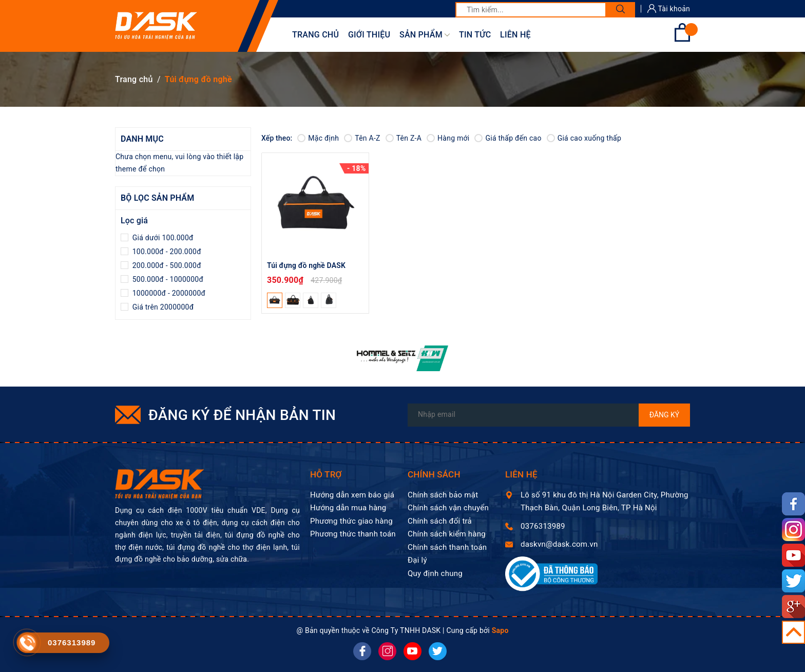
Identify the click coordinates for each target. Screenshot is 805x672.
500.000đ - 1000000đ (167, 279)
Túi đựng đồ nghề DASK (306, 265)
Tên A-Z (362, 138)
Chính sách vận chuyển (448, 508)
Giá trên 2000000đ (162, 307)
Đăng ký (665, 415)
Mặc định (318, 138)
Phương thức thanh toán (353, 534)
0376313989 (543, 526)
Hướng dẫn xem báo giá (352, 495)
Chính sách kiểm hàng (447, 534)
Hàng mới (448, 138)
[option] (403, 358)
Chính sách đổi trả (440, 521)
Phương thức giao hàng (351, 521)
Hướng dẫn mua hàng (348, 508)
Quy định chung (435, 573)
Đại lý (417, 560)
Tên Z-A (404, 138)
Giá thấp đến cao (508, 138)
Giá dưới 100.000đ (162, 238)
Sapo (500, 630)
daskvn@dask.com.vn (559, 544)
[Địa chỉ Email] (549, 415)
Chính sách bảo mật (443, 495)
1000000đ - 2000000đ (168, 293)
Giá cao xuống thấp (584, 138)
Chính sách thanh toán (447, 547)
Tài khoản (669, 9)
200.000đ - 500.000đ (166, 265)
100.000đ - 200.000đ (166, 252)
